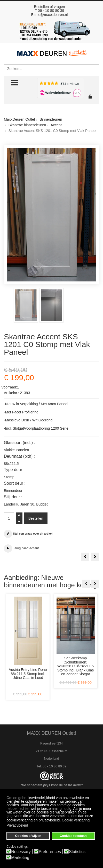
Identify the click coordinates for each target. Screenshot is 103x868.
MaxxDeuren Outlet (19, 119)
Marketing (20, 858)
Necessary (21, 852)
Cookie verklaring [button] (76, 820)
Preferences (50, 852)
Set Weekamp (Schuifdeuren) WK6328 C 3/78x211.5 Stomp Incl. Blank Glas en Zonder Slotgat (76, 666)
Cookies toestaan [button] (73, 836)
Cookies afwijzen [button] (28, 836)
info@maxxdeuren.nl (51, 15)
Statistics (77, 852)
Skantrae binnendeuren (27, 125)
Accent (56, 125)
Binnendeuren (51, 119)
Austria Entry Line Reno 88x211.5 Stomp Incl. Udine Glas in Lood (28, 674)
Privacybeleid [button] (17, 825)
